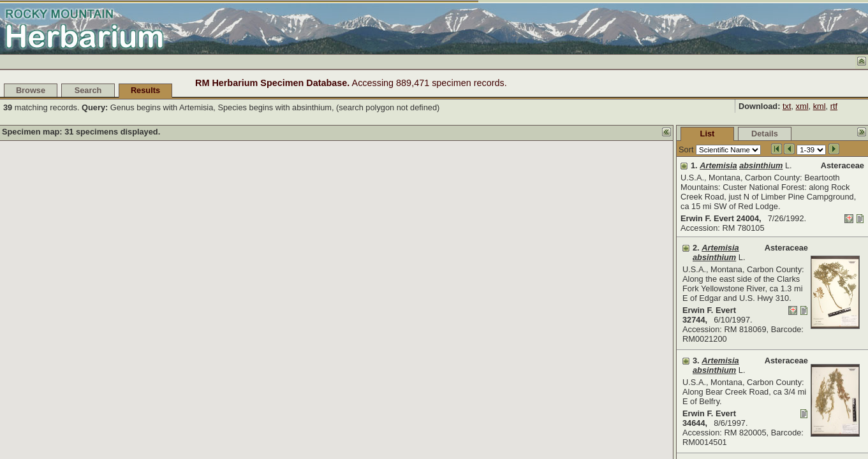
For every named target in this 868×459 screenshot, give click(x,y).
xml (802, 106)
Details (669, 134)
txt (787, 106)
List (612, 134)
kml (820, 106)
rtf (834, 106)
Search (88, 90)
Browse (31, 90)
